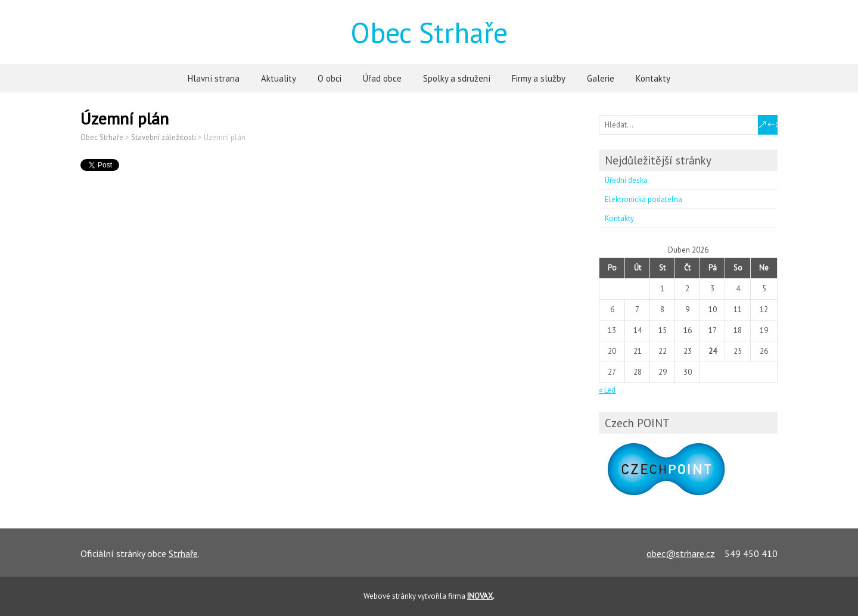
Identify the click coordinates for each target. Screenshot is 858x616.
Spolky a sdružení (457, 78)
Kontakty (653, 78)
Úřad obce (382, 78)
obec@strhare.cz (681, 553)
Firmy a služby (539, 78)
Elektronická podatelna (643, 199)
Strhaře (183, 553)
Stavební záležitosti (164, 137)
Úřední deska (626, 180)
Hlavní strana (214, 78)
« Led (607, 390)
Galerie (601, 78)
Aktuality (279, 78)
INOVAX (480, 596)
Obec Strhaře (429, 32)
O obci (329, 78)
